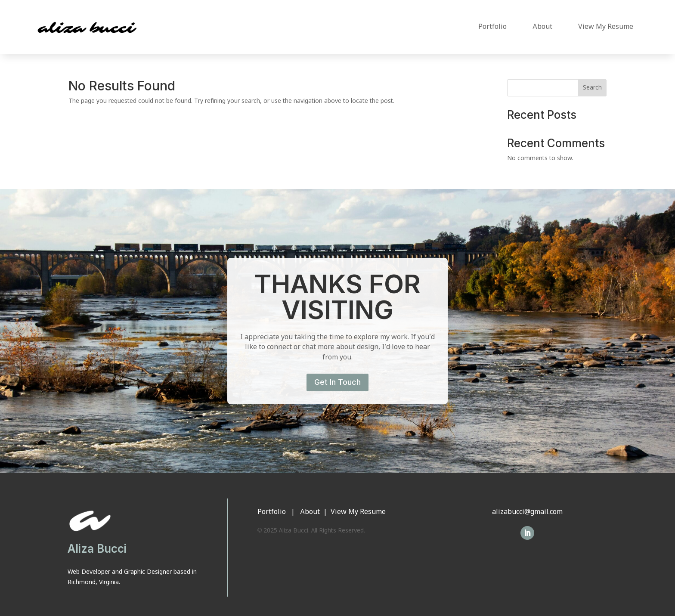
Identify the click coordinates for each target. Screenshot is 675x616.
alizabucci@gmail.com (527, 512)
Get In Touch (337, 382)
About (542, 27)
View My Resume (606, 27)
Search (592, 88)
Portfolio (492, 27)
